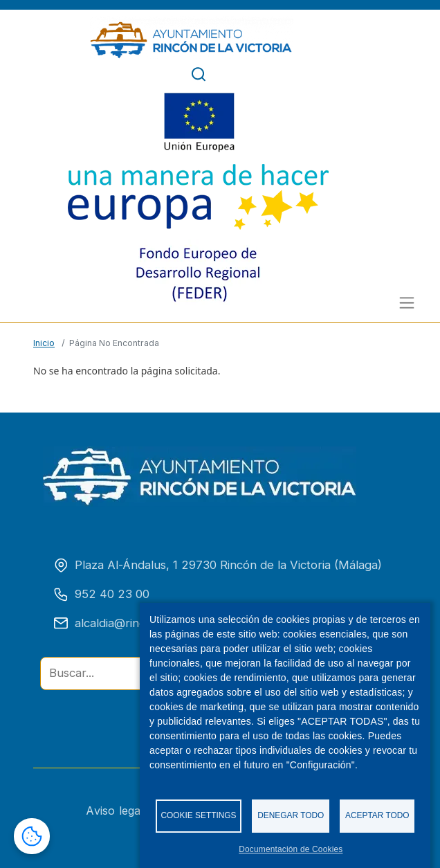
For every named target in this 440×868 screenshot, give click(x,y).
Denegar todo (291, 815)
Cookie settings (198, 815)
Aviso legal (123, 810)
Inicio (44, 343)
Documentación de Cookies (291, 849)
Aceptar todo (377, 815)
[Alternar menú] (407, 303)
